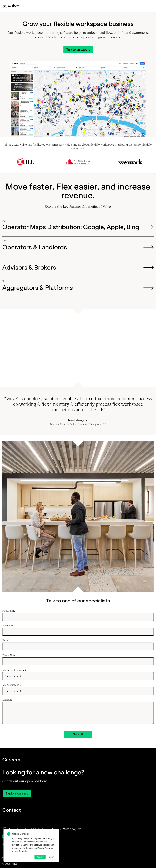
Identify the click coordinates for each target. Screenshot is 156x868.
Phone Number (13, 655)
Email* (8, 640)
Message (7, 700)
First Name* (11, 611)
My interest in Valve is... (16, 670)
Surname (9, 626)
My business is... (11, 685)
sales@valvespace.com (20, 836)
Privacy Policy (44, 848)
